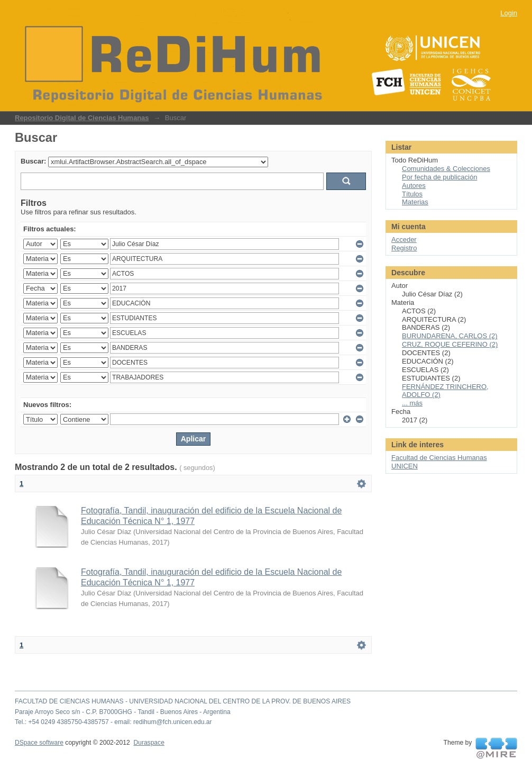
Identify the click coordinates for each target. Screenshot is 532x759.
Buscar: (33, 161)
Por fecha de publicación (439, 177)
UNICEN (405, 466)
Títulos (412, 194)
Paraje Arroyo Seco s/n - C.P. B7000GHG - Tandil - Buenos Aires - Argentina (123, 712)
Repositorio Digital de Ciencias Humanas (82, 118)
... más (412, 403)
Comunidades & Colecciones (446, 169)
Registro (404, 248)
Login (509, 13)
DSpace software (39, 743)
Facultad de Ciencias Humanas (439, 458)
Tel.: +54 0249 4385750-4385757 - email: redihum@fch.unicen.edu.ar (113, 722)
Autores (414, 186)
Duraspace (149, 743)
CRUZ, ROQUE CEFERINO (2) (450, 344)
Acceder (404, 240)
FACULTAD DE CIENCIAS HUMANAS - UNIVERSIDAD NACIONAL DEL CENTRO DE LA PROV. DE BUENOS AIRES (183, 701)
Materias (415, 202)
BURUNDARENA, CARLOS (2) (450, 336)
